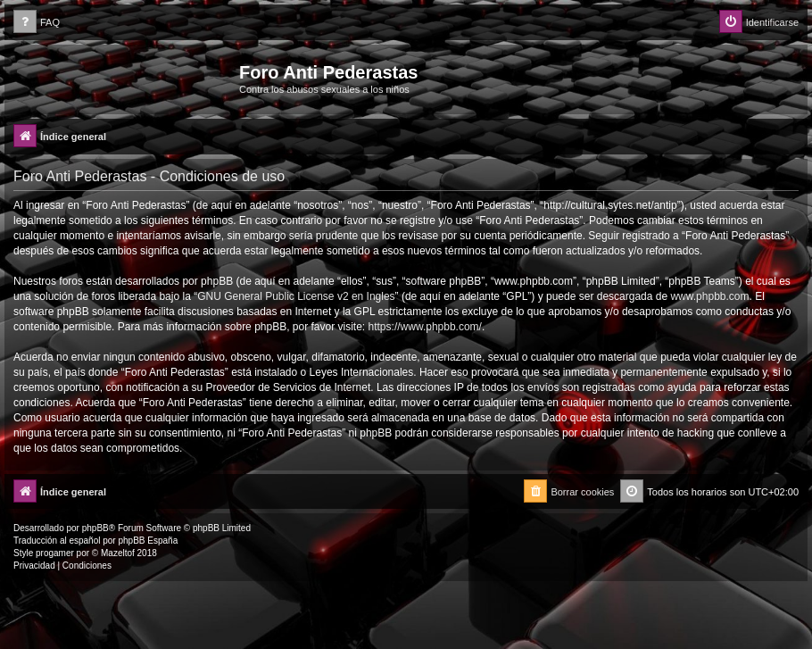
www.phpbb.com (709, 296)
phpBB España (148, 541)
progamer (55, 553)
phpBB (95, 528)
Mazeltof (118, 553)
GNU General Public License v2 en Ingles (296, 296)
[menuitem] (37, 23)
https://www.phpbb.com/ (425, 327)
